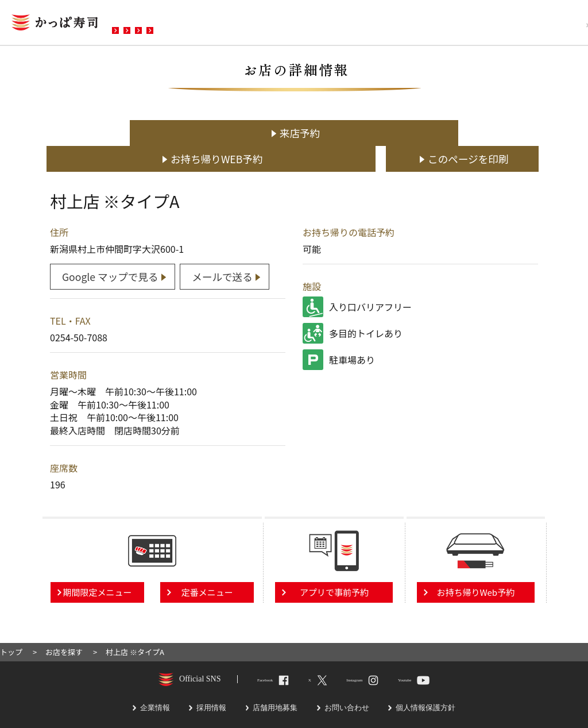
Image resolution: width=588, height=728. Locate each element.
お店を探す (145, 24)
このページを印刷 (466, 133)
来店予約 (133, 133)
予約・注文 (272, 24)
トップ (11, 623)
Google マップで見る (110, 247)
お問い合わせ (344, 24)
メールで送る (225, 247)
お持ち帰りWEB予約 (300, 133)
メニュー (208, 24)
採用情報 (550, 25)
